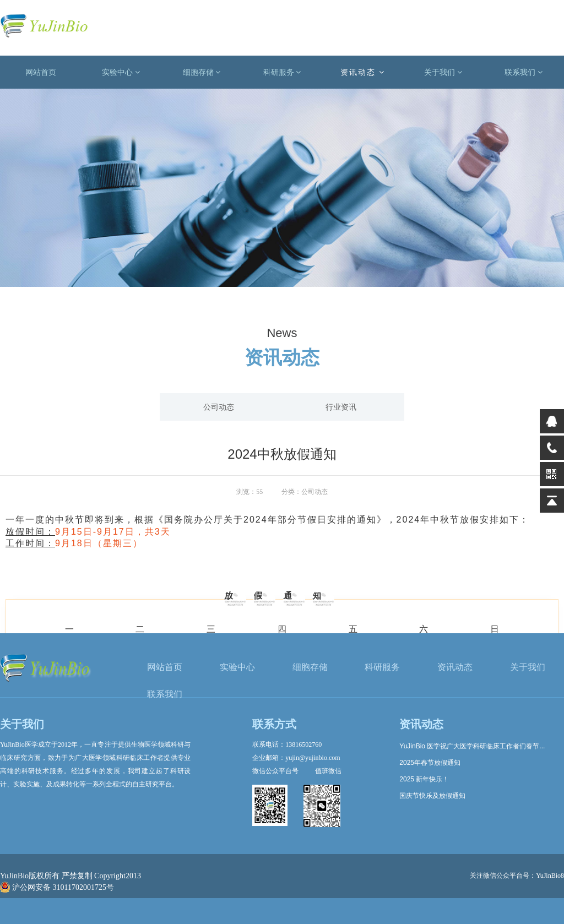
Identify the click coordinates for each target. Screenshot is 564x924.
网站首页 (41, 72)
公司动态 (219, 407)
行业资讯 (341, 407)
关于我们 (443, 72)
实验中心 (121, 72)
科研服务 (282, 72)
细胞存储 (202, 72)
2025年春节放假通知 (430, 763)
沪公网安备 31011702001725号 (57, 887)
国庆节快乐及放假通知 (432, 796)
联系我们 (524, 72)
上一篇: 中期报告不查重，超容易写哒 (66, 559)
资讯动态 (363, 72)
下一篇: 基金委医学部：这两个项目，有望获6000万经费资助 (464, 559)
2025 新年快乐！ (424, 779)
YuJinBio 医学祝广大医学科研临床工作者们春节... (472, 746)
